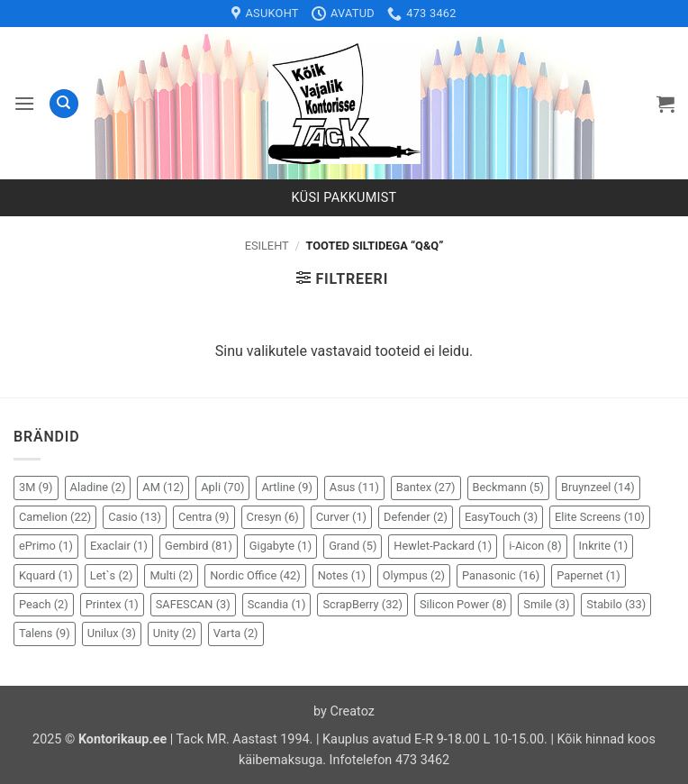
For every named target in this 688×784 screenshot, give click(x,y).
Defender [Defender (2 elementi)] (416, 517)
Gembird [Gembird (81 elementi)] (199, 546)
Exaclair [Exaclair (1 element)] (119, 546)
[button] (24, 103)
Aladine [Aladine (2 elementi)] (98, 487)
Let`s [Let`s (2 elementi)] (112, 575)
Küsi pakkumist (344, 198)
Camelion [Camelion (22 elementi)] (55, 517)
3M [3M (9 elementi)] (36, 487)
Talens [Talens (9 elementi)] (45, 633)
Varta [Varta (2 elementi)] (236, 633)
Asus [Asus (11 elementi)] (354, 487)
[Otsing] (64, 104)
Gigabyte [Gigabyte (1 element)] (281, 546)
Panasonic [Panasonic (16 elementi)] (501, 575)
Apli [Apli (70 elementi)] (222, 487)
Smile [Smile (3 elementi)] (546, 604)
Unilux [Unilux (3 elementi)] (112, 633)
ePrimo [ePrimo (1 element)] (46, 546)
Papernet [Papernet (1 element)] (588, 575)
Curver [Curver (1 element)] (341, 517)
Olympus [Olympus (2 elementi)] (414, 575)
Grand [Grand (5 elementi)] (353, 546)
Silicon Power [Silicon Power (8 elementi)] (463, 604)
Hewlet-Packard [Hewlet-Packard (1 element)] (443, 546)
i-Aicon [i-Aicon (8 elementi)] (535, 546)
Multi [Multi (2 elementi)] (171, 575)
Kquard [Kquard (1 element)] (46, 575)
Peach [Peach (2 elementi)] (44, 604)
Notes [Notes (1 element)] (342, 575)
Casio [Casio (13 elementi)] (135, 517)
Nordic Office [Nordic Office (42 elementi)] (255, 575)
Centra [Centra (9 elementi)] (204, 517)
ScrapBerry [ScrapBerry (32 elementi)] (362, 604)
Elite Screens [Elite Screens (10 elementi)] (600, 517)
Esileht (267, 246)
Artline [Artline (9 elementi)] (286, 487)
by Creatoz (344, 711)
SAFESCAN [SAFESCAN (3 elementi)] (193, 604)
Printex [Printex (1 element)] (112, 604)
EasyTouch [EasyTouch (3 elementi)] (501, 517)
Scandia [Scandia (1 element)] (277, 604)
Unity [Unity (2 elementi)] (175, 633)
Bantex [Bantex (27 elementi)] (426, 487)
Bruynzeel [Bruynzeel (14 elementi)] (598, 487)
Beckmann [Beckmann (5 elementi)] (508, 487)
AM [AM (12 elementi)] (163, 487)
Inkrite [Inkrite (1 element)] (604, 546)
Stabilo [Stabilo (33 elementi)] (616, 604)
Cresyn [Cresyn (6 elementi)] (273, 517)
